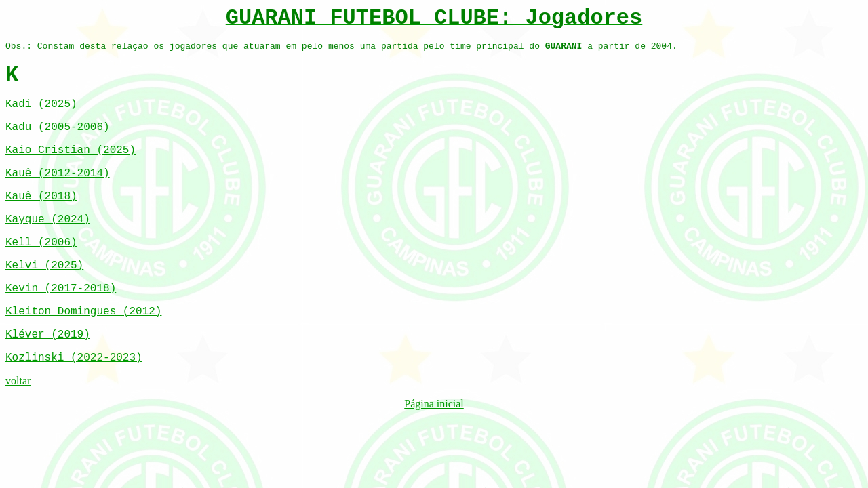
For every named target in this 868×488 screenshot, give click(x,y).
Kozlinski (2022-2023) (74, 358)
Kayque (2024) (48, 220)
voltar (18, 381)
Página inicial (434, 404)
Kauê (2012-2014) (58, 174)
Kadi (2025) (41, 104)
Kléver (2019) (48, 335)
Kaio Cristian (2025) (71, 150)
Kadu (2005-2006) (58, 127)
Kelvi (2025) (44, 266)
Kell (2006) (41, 243)
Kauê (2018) (41, 197)
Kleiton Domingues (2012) (83, 312)
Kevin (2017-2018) (61, 289)
